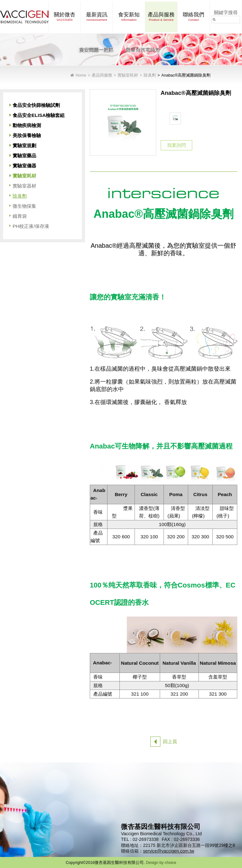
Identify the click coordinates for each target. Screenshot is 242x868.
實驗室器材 (24, 186)
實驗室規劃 (24, 145)
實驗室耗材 (128, 75)
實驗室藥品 (24, 156)
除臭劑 (150, 75)
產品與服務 (102, 75)
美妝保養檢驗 (27, 135)
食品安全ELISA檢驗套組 (39, 115)
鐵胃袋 (20, 216)
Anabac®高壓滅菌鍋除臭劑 (186, 75)
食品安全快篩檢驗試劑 (36, 105)
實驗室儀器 (24, 166)
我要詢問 (176, 145)
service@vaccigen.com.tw (169, 851)
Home (81, 75)
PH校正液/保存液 (31, 226)
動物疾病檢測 (27, 125)
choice (170, 863)
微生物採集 (24, 206)
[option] (175, 119)
